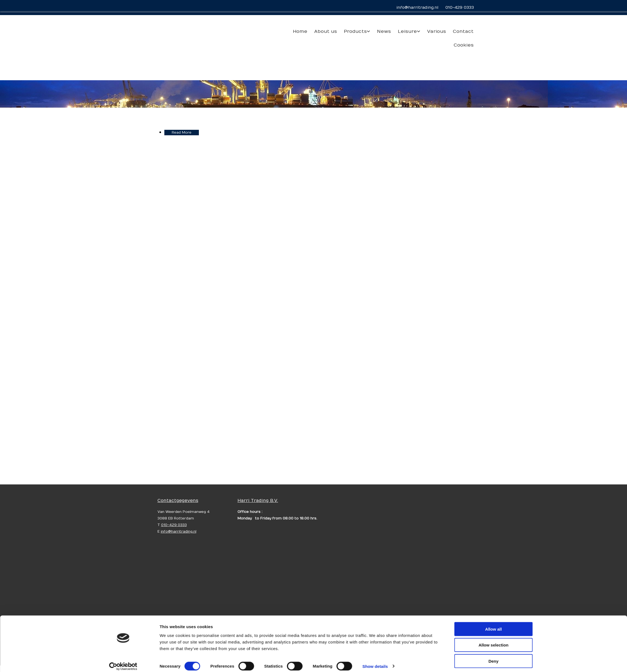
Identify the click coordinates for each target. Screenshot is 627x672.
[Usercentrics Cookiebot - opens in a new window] (123, 590)
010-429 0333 (460, 7)
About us (326, 31)
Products (355, 31)
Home (300, 31)
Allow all (493, 553)
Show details (375, 590)
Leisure (407, 31)
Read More (182, 133)
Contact (463, 31)
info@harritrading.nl (417, 7)
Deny (493, 585)
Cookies (464, 45)
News (384, 31)
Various (436, 31)
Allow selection (493, 569)
